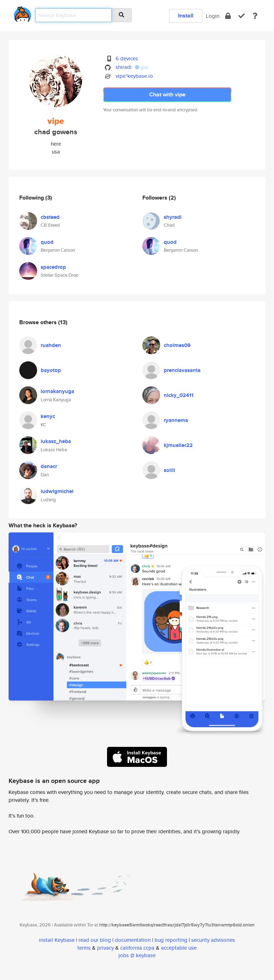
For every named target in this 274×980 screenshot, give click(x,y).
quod (47, 242)
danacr (49, 466)
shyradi (173, 217)
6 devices (127, 58)
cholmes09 (177, 345)
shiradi (124, 67)
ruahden (51, 345)
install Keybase (57, 940)
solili (169, 470)
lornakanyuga (57, 391)
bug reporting (171, 940)
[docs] (255, 16)
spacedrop (53, 267)
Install (186, 16)
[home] (22, 13)
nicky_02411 (179, 395)
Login (213, 16)
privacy (105, 948)
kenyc (48, 416)
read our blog (95, 940)
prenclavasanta (182, 370)
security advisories (213, 940)
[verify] (242, 16)
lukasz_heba (56, 441)
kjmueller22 (178, 445)
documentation (133, 940)
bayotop (51, 370)
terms (84, 948)
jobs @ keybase (137, 955)
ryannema (176, 420)
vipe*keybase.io (134, 76)
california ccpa (137, 948)
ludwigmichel (57, 491)
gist (141, 67)
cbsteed (50, 217)
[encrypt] (228, 16)
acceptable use (179, 948)
